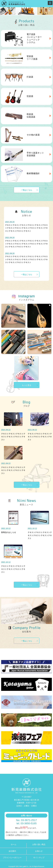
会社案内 (12, 851)
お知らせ (39, 851)
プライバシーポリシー (12, 858)
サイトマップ (39, 858)
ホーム (14, 844)
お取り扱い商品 (39, 844)
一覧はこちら (27, 190)
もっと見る (27, 385)
